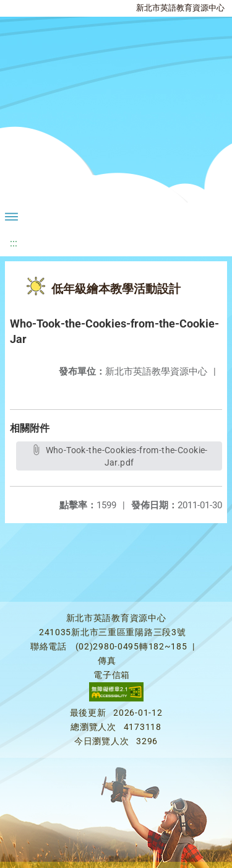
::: (14, 243)
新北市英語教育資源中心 (180, 8)
